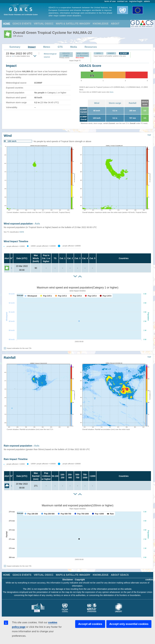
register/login (136, 1)
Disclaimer (68, 580)
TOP (149, 135)
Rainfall (133, 103)
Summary (15, 47)
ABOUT (115, 24)
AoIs (37, 224)
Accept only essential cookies (129, 624)
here (112, 92)
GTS (60, 47)
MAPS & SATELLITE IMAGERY (73, 24)
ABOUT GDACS (120, 575)
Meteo (47, 47)
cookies (149, 580)
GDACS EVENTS (22, 24)
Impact (32, 47)
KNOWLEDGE (101, 24)
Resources (91, 47)
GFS (99, 53)
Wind (97, 103)
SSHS (22, 232)
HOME (7, 24)
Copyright (80, 580)
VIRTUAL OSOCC (44, 24)
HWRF (111, 53)
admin (147, 1)
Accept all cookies (90, 624)
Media (74, 47)
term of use (110, 1)
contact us (122, 1)
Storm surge (115, 103)
